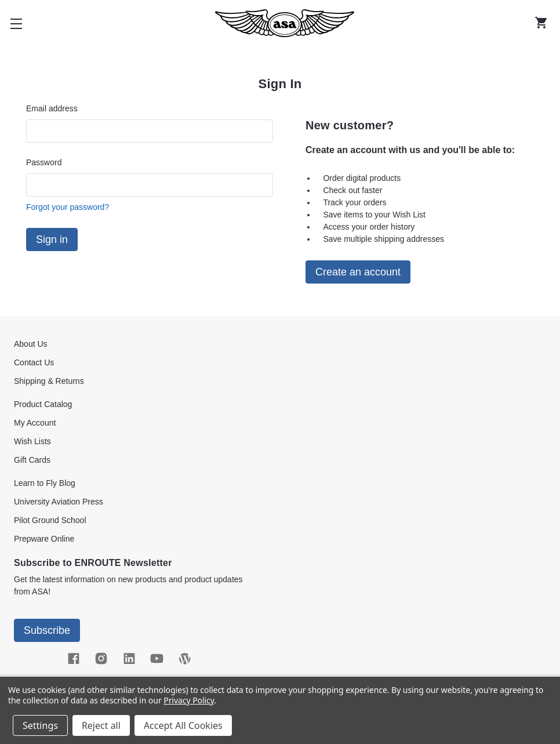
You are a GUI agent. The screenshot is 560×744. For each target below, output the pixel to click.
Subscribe (47, 630)
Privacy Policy (189, 700)
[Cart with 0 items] (544, 23)
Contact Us (34, 362)
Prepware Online (44, 539)
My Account (35, 423)
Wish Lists (32, 441)
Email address (52, 108)
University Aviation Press (59, 502)
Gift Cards (32, 460)
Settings (40, 725)
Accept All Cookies (183, 725)
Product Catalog (43, 404)
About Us (31, 344)
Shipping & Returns (49, 381)
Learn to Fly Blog (45, 483)
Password (44, 162)
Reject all (101, 725)
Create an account (358, 272)
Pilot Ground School (50, 520)
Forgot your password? (68, 207)
